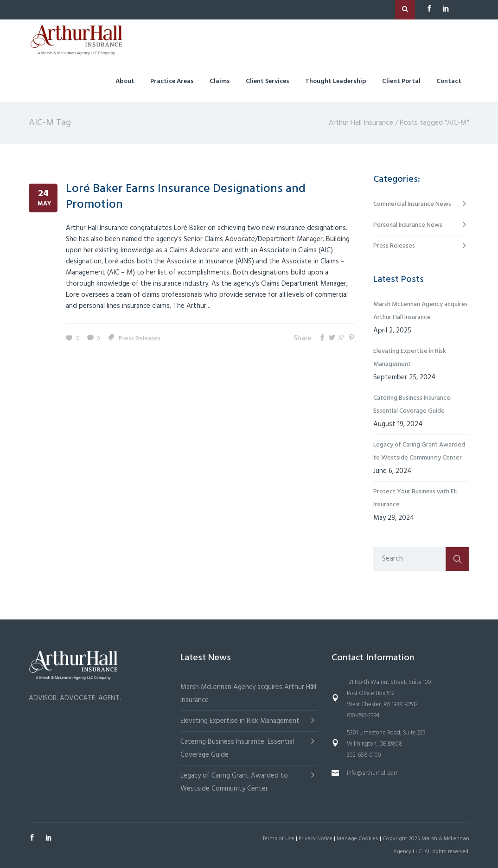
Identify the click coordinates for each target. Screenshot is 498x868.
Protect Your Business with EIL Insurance (416, 498)
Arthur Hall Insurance (361, 123)
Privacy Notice (316, 839)
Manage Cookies (358, 839)
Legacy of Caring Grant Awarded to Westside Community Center (419, 451)
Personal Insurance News (408, 225)
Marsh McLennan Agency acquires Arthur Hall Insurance (421, 311)
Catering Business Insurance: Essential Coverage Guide (412, 405)
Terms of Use (278, 839)
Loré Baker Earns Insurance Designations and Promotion (186, 197)
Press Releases (140, 339)
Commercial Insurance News (412, 204)
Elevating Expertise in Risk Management (410, 358)
